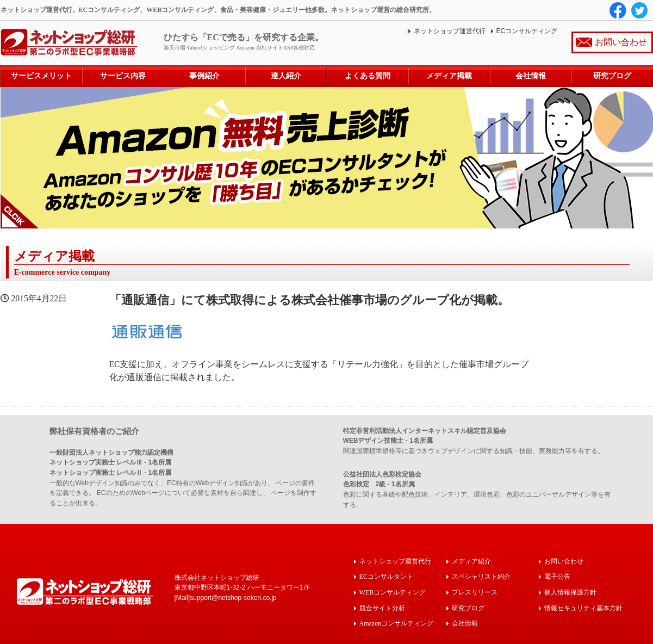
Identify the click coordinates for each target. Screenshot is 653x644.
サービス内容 (123, 76)
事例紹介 (204, 76)
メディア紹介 (471, 561)
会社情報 (531, 76)
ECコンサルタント (386, 576)
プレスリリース (475, 592)
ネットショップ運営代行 (450, 31)
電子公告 (557, 576)
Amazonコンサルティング (397, 622)
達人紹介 (286, 76)
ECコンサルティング (527, 31)
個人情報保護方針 (570, 592)
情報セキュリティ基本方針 (583, 607)
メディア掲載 (449, 76)
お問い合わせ (621, 42)
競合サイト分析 (382, 607)
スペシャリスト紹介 (481, 576)
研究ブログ (612, 76)
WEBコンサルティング (393, 592)
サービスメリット (41, 76)
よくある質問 (368, 76)
